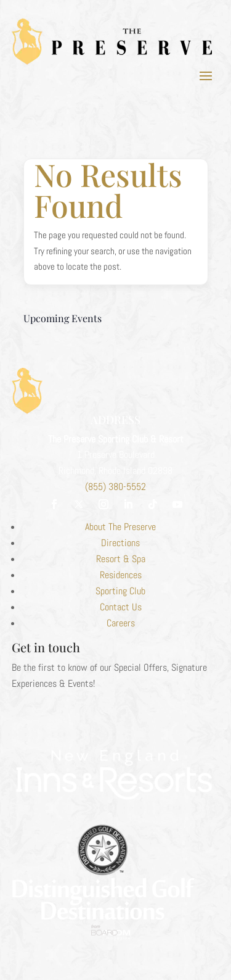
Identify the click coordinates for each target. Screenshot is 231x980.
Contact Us (121, 607)
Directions (120, 543)
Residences (121, 575)
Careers (121, 623)
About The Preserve (120, 527)
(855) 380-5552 (115, 487)
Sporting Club (120, 591)
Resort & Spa (121, 559)
